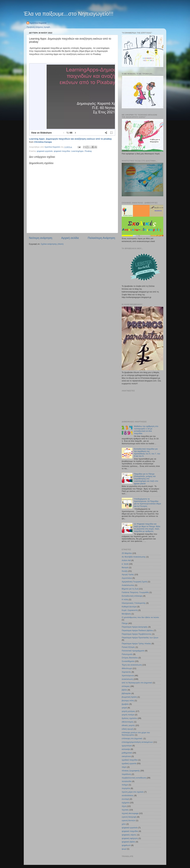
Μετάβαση (126, 614)
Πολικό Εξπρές (128, 647)
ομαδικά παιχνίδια (130, 760)
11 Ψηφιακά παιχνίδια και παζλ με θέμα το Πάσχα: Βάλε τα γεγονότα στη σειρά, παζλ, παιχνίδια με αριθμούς (147, 528)
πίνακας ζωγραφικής (131, 771)
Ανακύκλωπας (128, 585)
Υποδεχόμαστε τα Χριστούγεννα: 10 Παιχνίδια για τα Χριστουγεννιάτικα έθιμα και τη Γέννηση (147, 503)
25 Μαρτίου (127, 553)
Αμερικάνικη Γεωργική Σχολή (134, 582)
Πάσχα (125, 623)
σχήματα (126, 803)
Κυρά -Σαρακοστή (130, 610)
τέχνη (124, 806)
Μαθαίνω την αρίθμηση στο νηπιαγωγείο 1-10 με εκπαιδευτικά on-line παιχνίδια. (146, 430)
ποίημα (125, 785)
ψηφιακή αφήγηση (130, 838)
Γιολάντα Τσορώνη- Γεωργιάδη (135, 592)
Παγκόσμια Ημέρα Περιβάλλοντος (137, 634)
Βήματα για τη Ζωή (130, 589)
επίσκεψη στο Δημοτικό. (132, 738)
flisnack (125, 567)
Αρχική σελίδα (70, 238)
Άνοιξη (125, 571)
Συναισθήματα (128, 661)
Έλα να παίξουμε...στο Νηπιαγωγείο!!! (69, 14)
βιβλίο (124, 690)
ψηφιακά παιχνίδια (62, 151)
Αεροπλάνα (127, 578)
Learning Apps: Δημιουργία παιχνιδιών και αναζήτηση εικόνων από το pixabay (70, 139)
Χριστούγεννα (128, 676)
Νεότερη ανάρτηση (41, 238)
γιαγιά (124, 708)
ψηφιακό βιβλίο (128, 842)
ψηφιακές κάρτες (129, 835)
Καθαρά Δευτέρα (129, 607)
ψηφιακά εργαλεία (45, 151)
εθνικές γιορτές (128, 725)
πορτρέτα (126, 788)
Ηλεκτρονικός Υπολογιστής (134, 603)
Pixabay (88, 151)
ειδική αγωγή (127, 729)
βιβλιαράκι (126, 693)
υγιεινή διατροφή (129, 817)
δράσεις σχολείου (129, 718)
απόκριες (126, 686)
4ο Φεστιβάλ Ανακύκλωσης (134, 557)
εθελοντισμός (128, 722)
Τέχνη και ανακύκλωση (132, 665)
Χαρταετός (126, 672)
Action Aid (126, 560)
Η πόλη (125, 599)
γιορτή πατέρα (128, 715)
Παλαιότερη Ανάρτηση (101, 238)
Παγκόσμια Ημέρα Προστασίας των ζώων (140, 638)
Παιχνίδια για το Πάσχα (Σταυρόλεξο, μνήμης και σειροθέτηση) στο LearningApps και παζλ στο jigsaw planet (146, 479)
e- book (125, 564)
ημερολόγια (127, 746)
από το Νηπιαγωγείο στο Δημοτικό (137, 683)
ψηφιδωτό (126, 845)
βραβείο (125, 704)
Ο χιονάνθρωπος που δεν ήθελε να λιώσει (140, 617)
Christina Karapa (43, 142)
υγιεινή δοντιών (129, 820)
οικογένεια (126, 756)
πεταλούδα (127, 781)
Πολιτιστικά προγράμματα (133, 651)
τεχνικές (125, 810)
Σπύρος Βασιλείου (130, 658)
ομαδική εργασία (129, 763)
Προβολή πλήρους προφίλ (38, 27)
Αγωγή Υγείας (128, 574)
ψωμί (124, 849)
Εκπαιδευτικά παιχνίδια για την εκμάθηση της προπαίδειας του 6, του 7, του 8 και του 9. (147, 453)
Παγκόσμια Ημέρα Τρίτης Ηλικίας (136, 644)
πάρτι (124, 767)
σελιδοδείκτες (128, 795)
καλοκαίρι (126, 749)
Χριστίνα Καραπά (38, 23)
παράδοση (126, 774)
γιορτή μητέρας (128, 711)
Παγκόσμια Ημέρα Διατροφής (135, 627)
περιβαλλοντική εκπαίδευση (134, 778)
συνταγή (125, 799)
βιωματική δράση (129, 697)
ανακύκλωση (127, 679)
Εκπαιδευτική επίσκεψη (132, 596)
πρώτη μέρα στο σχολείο (133, 792)
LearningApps (77, 151)
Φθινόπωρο (127, 668)
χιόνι (124, 824)
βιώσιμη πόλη (128, 701)
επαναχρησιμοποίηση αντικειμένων (137, 742)
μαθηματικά (127, 753)
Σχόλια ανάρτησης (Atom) (52, 244)
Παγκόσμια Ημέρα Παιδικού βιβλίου (137, 630)
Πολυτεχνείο (127, 654)
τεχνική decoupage (130, 813)
